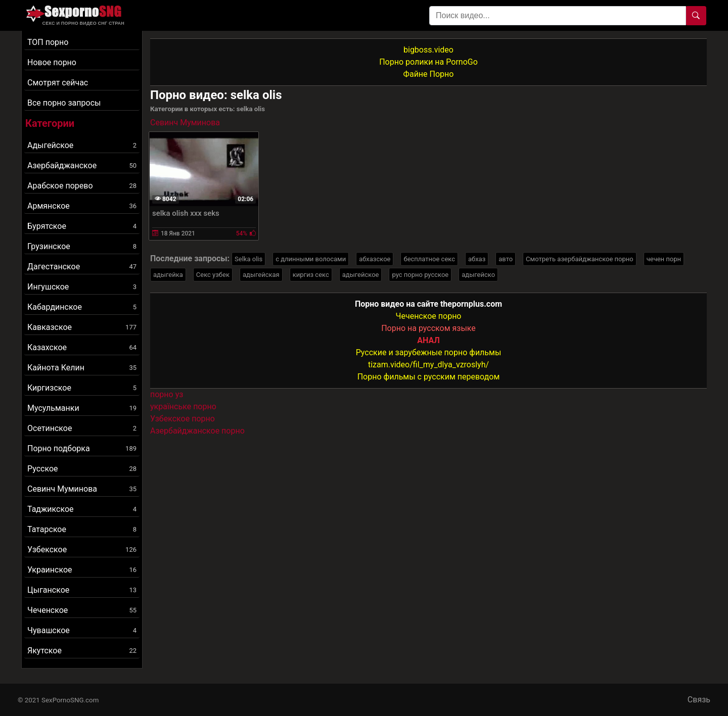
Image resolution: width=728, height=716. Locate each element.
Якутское (82, 651)
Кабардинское (82, 307)
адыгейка (168, 275)
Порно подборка (82, 448)
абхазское (375, 259)
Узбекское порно (183, 419)
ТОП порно (48, 42)
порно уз (167, 394)
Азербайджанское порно (197, 431)
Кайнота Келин (82, 368)
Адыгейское (82, 145)
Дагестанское (82, 267)
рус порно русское (420, 275)
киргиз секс (311, 275)
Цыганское (82, 590)
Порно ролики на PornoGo (428, 62)
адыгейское (361, 275)
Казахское (82, 347)
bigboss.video (428, 50)
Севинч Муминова (82, 489)
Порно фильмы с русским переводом (429, 377)
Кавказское (82, 327)
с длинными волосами (311, 259)
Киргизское (82, 388)
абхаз (477, 259)
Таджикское (82, 509)
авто (506, 259)
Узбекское (82, 550)
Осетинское (82, 428)
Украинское (82, 570)
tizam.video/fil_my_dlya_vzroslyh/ (428, 365)
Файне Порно (429, 74)
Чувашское (82, 630)
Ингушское (82, 287)
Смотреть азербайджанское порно (580, 259)
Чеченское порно (429, 316)
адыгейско (478, 275)
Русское (82, 469)
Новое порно (52, 62)
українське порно (183, 407)
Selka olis (248, 259)
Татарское (82, 529)
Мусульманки (82, 408)
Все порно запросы (64, 103)
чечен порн (664, 259)
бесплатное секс (429, 259)
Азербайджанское (82, 165)
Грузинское (82, 246)
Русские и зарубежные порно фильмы (429, 352)
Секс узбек (213, 275)
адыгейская (261, 275)
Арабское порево (82, 186)
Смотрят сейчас (58, 83)
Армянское (82, 206)
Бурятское (82, 226)
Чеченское (82, 610)
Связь (699, 700)
